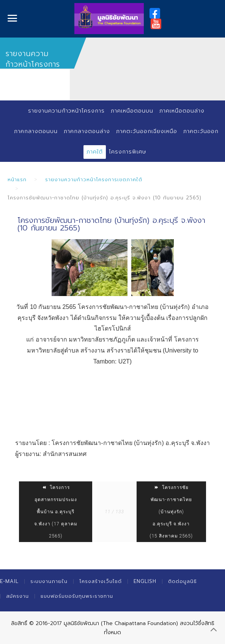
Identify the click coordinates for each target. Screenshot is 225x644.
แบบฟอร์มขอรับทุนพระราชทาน (77, 596)
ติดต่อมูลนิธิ (183, 581)
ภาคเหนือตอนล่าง (182, 111)
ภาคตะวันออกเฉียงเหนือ (147, 131)
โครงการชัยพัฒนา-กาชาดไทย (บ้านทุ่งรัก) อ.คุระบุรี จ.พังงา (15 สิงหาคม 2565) (172, 512)
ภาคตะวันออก (201, 131)
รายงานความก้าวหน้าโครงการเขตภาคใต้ (94, 179)
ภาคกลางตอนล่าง (87, 131)
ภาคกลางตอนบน (36, 131)
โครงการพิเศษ (127, 152)
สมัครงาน (17, 596)
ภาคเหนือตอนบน (132, 111)
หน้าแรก (17, 179)
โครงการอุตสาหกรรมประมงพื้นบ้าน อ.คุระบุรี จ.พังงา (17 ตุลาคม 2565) (56, 512)
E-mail (9, 581)
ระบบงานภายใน (49, 581)
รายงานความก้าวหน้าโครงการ (66, 111)
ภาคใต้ (95, 152)
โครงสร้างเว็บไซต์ (101, 581)
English (145, 581)
